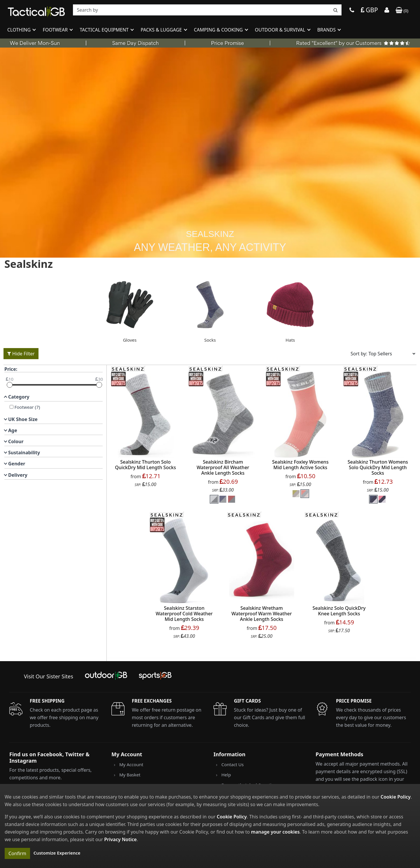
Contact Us (232, 764)
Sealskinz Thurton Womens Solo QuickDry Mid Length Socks (378, 467)
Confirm (17, 853)
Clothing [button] (20, 30)
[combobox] (207, 10)
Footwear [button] (56, 30)
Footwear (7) (27, 407)
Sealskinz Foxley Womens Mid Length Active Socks (300, 465)
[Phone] (352, 11)
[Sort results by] (381, 354)
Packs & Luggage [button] (162, 30)
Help (226, 775)
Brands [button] (327, 30)
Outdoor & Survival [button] (281, 30)
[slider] (10, 385)
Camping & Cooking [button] (219, 30)
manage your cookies (275, 832)
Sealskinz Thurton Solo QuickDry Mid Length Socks (145, 465)
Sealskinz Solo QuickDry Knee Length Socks (339, 611)
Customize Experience (57, 853)
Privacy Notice (120, 839)
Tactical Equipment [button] (105, 30)
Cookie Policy (396, 797)
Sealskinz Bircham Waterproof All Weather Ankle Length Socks (223, 467)
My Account (131, 764)
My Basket (130, 775)
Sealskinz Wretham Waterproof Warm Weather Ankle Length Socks (262, 614)
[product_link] (146, 415)
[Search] (207, 10)
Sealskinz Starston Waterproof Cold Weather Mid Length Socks (184, 614)
